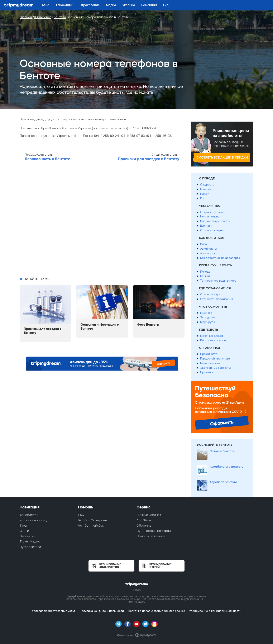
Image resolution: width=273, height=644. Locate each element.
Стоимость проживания (216, 299)
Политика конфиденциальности (102, 611)
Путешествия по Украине (155, 531)
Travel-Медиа (30, 541)
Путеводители (30, 547)
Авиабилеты (209, 249)
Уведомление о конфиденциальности (215, 611)
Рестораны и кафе (213, 340)
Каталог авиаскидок (35, 520)
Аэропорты (208, 253)
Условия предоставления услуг (54, 611)
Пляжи (205, 194)
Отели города (210, 294)
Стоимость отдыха (213, 230)
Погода (205, 272)
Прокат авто (209, 354)
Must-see (206, 313)
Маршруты (208, 322)
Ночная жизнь (210, 217)
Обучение (144, 526)
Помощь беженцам (151, 536)
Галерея (206, 189)
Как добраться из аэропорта (220, 258)
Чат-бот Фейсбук (91, 526)
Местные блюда (212, 336)
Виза (203, 244)
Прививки (207, 372)
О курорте (207, 185)
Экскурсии (208, 317)
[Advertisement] (102, 224)
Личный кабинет (149, 515)
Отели (24, 531)
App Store (144, 520)
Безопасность (210, 363)
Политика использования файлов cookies (156, 611)
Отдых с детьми (211, 212)
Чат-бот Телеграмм (93, 520)
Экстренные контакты (216, 368)
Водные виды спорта (215, 221)
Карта (204, 198)
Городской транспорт (215, 359)
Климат (205, 276)
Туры (23, 526)
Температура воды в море (218, 281)
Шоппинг (206, 226)
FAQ (81, 515)
